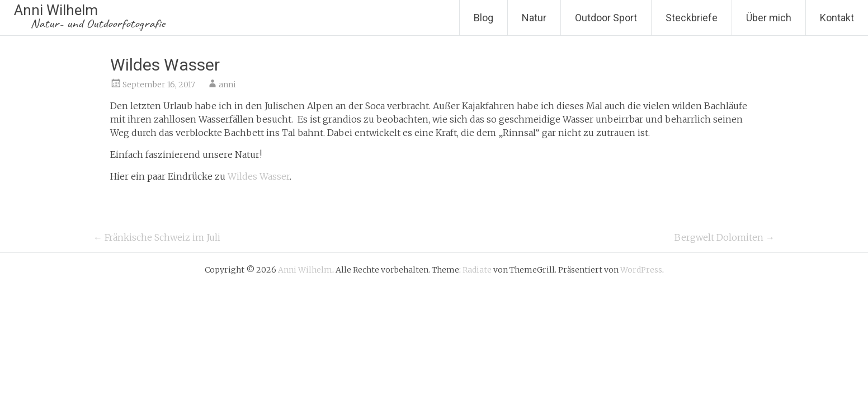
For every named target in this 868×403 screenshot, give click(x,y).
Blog (483, 18)
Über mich (769, 18)
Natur (534, 18)
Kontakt (837, 18)
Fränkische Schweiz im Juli (157, 237)
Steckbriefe (692, 18)
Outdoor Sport (606, 18)
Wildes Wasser (259, 176)
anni (227, 85)
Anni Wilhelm (89, 16)
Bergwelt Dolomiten (725, 237)
